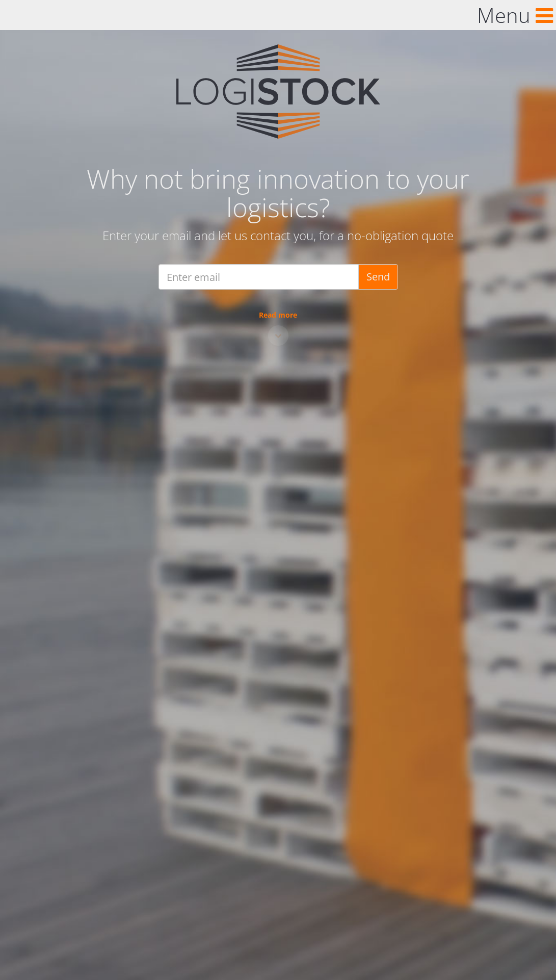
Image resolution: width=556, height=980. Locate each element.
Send (378, 277)
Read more (278, 315)
